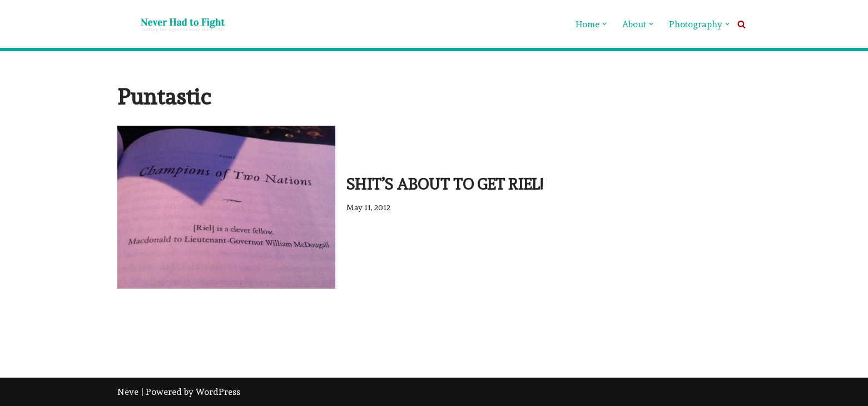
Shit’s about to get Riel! (445, 184)
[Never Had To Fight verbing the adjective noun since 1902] (173, 24)
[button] (604, 24)
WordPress (218, 392)
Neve (128, 392)
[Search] (741, 24)
